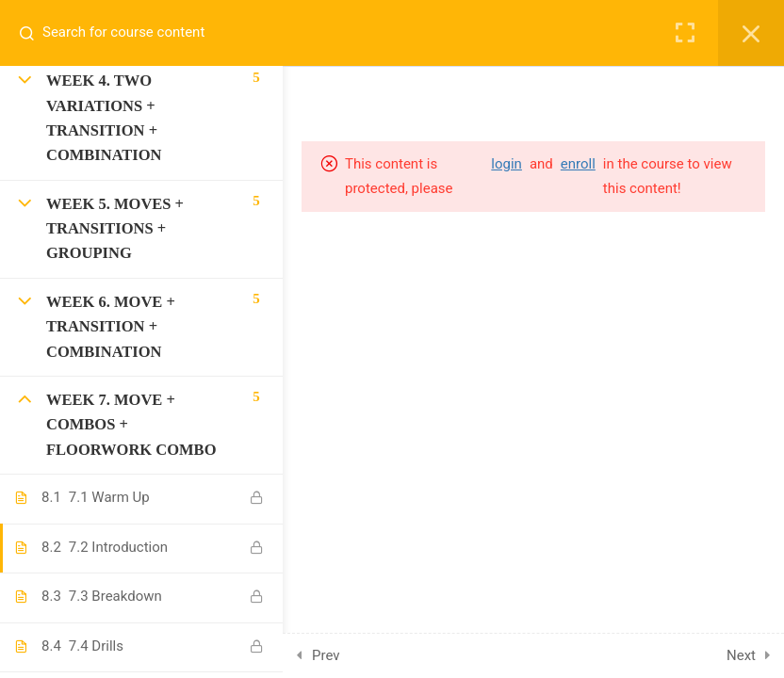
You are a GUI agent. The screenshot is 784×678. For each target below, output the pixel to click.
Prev (326, 655)
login (506, 164)
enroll (578, 164)
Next (741, 655)
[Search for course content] (34, 33)
